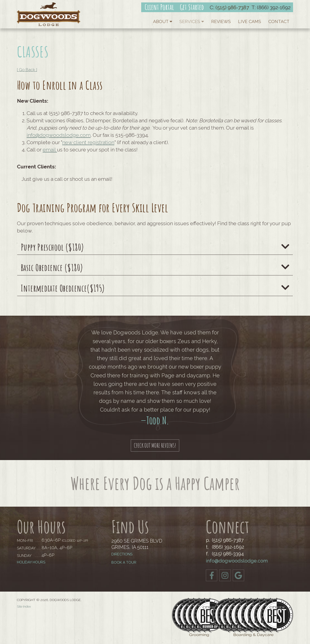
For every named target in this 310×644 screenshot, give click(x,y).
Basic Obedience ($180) (155, 268)
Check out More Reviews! (155, 445)
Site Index (24, 607)
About (163, 21)
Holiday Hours (31, 562)
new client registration (88, 142)
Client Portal (159, 7)
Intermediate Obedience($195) (155, 288)
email (50, 150)
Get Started (192, 7)
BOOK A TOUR (124, 563)
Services (192, 21)
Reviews (221, 21)
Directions (122, 554)
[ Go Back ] (27, 70)
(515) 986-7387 (232, 7)
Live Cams (250, 21)
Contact (279, 21)
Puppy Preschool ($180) (155, 247)
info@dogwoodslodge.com (59, 135)
